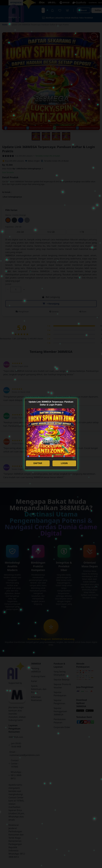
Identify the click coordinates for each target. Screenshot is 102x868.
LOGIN (64, 463)
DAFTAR (38, 463)
